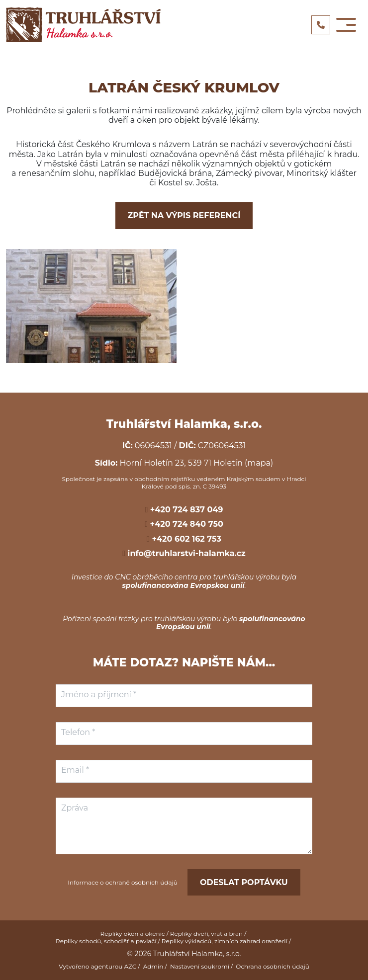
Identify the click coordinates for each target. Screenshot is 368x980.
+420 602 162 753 (185, 539)
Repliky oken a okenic (133, 934)
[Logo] (83, 25)
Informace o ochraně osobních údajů (123, 883)
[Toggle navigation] (346, 25)
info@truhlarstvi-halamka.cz (185, 553)
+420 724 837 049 (185, 510)
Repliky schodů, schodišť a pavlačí (106, 941)
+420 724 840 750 (185, 524)
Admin (153, 966)
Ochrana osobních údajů (273, 966)
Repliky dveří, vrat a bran (206, 934)
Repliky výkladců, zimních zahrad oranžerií (225, 941)
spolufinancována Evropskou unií (183, 585)
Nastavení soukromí (200, 966)
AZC (130, 966)
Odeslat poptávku (244, 882)
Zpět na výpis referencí (184, 215)
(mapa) (259, 463)
